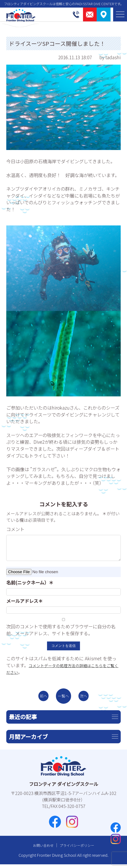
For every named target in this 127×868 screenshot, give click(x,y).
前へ (39, 698)
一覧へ (63, 698)
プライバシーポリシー (79, 849)
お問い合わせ (40, 849)
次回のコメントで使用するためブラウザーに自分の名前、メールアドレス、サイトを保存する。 (61, 630)
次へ (88, 698)
